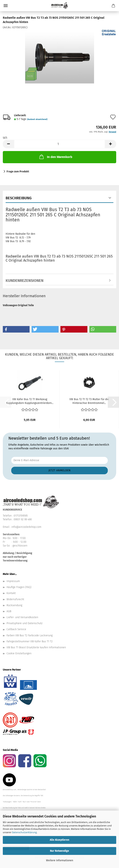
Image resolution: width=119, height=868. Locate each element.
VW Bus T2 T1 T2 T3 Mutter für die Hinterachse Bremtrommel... (89, 401)
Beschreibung (19, 198)
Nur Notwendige (59, 851)
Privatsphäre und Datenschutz (25, 623)
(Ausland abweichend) (37, 119)
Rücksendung (14, 605)
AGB (9, 611)
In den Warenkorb (55, 157)
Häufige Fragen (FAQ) (19, 587)
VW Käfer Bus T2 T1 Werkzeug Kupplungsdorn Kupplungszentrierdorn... (30, 401)
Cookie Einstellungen (19, 653)
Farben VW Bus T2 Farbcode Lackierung (30, 635)
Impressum (13, 581)
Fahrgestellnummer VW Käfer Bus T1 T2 (30, 641)
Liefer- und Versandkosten (22, 617)
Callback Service (16, 629)
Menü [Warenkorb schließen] (6, 6)
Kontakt (11, 593)
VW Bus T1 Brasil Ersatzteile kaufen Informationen (36, 647)
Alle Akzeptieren (59, 840)
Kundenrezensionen (25, 281)
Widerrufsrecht (15, 599)
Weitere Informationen (60, 860)
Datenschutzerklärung (24, 832)
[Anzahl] (59, 144)
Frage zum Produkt (18, 172)
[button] (8, 144)
